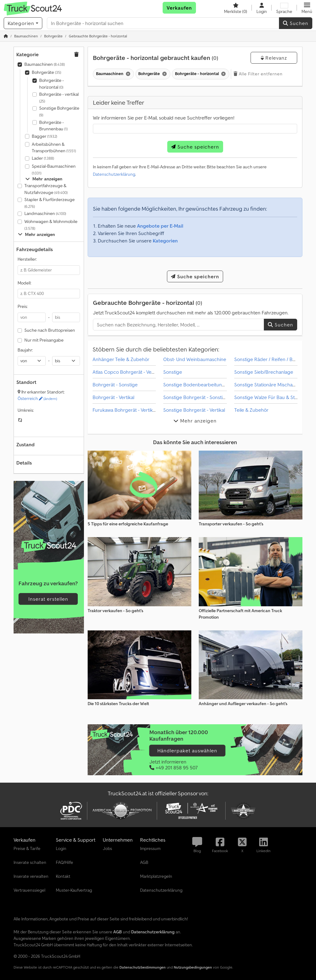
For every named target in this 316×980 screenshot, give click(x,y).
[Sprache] (284, 8)
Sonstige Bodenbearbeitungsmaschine (206, 385)
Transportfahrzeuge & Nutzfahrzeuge (46, 189)
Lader (43, 158)
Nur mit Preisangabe (44, 340)
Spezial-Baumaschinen (54, 169)
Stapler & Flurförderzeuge (50, 203)
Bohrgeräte (46, 72)
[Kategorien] (23, 23)
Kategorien (165, 241)
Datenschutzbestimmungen (143, 967)
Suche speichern (195, 147)
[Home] (26, 36)
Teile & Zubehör (251, 410)
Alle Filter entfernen (258, 74)
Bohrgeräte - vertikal (59, 97)
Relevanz (274, 58)
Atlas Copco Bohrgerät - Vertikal (127, 372)
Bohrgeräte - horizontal (52, 84)
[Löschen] (128, 74)
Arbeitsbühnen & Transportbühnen (54, 148)
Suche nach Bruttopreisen (50, 330)
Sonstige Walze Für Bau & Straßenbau (275, 397)
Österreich (37, 398)
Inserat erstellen (48, 599)
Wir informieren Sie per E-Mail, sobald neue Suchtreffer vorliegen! (164, 118)
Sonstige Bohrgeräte (59, 111)
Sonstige (173, 372)
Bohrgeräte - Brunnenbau (53, 126)
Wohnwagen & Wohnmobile (51, 225)
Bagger (44, 136)
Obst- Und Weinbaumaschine (195, 359)
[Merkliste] (236, 8)
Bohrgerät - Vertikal (113, 397)
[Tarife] (49, 546)
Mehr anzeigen (44, 179)
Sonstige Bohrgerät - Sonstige (196, 397)
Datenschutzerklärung (114, 174)
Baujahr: (25, 350)
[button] (307, 8)
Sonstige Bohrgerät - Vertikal (194, 410)
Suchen (296, 23)
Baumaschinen (45, 64)
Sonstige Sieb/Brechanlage (264, 372)
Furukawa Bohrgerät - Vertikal (124, 410)
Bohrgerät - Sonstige (115, 385)
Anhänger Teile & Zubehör (121, 359)
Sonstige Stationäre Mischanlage (269, 385)
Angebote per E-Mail (160, 226)
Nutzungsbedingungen (193, 967)
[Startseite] (6, 36)
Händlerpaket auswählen (187, 751)
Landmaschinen (45, 213)
